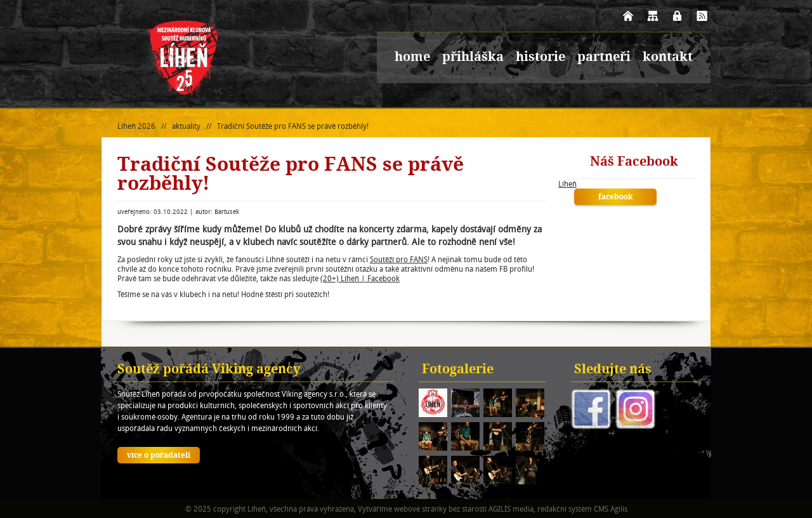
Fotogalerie (458, 370)
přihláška (473, 58)
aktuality (186, 126)
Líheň (567, 184)
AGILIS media (511, 509)
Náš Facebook (634, 163)
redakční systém (565, 509)
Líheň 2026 (136, 126)
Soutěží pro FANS (399, 259)
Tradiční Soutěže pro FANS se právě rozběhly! (293, 126)
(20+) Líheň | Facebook (360, 278)
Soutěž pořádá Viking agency (209, 370)
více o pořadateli (159, 456)
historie (540, 58)
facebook (616, 197)
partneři (604, 58)
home (412, 58)
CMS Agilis (611, 509)
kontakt (668, 58)
